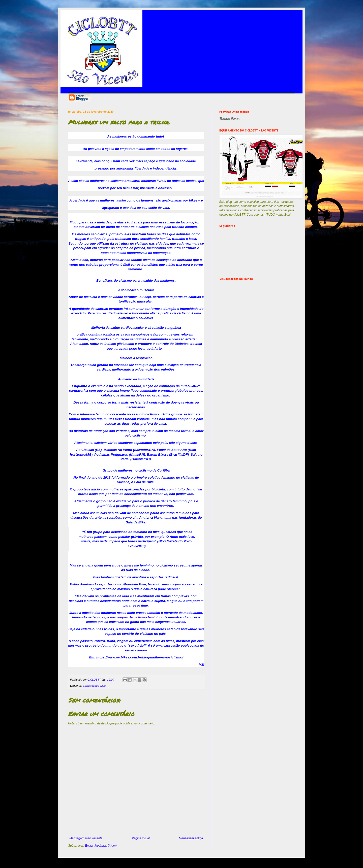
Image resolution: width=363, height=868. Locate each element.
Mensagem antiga (191, 838)
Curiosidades (91, 686)
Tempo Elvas (229, 119)
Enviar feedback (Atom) (101, 846)
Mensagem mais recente (86, 838)
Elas (103, 686)
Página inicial (141, 838)
